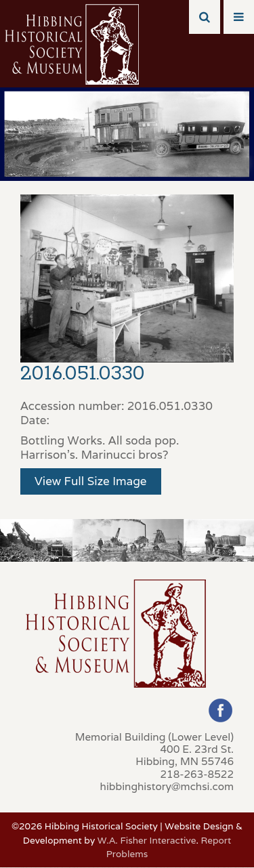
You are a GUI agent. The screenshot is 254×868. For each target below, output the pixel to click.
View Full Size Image (91, 481)
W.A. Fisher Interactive (147, 840)
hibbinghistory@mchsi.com (167, 786)
